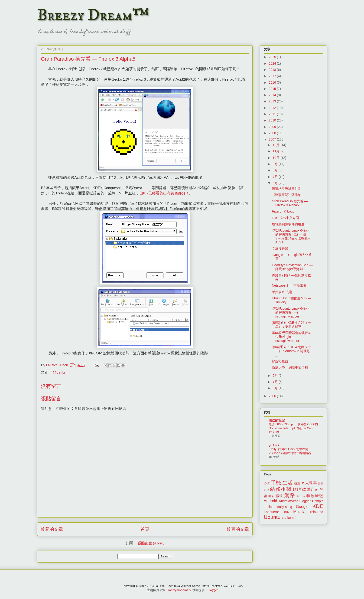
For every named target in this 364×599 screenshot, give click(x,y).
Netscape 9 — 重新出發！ (291, 285)
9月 (276, 164)
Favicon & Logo (283, 211)
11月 (276, 151)
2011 (273, 114)
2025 (273, 57)
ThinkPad (316, 512)
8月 (276, 170)
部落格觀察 (280, 361)
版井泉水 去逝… (284, 292)
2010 (273, 120)
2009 (273, 127)
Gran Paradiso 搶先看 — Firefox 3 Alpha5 (290, 203)
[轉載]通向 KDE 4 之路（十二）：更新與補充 (291, 325)
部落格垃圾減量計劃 (286, 189)
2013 (273, 101)
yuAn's (274, 445)
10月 (276, 158)
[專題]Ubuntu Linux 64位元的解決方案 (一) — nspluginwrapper (291, 312)
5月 (276, 376)
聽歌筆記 (315, 496)
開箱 (272, 496)
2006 (273, 396)
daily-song (285, 507)
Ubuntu (272, 517)
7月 (276, 177)
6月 (276, 183)
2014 (273, 95)
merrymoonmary (180, 590)
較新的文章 (52, 529)
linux (286, 512)
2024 (273, 63)
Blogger (305, 501)
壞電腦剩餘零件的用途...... (291, 224)
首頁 (145, 529)
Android (270, 501)
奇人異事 (309, 483)
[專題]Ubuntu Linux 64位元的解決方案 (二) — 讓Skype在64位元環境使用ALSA (291, 236)
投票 (297, 484)
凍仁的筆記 (277, 420)
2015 (273, 89)
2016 (273, 82)
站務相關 (281, 489)
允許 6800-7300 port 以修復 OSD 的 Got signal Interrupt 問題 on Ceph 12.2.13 (293, 428)
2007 (273, 139)
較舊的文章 (238, 529)
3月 (276, 388)
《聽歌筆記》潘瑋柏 (286, 195)
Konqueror (271, 512)
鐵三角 (301, 496)
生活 (287, 483)
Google (302, 507)
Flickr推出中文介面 (285, 218)
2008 (273, 133)
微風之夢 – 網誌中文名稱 (290, 367)
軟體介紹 (310, 489)
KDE (318, 506)
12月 (276, 145)
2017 (273, 76)
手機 (276, 483)
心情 (267, 484)
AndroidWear (288, 501)
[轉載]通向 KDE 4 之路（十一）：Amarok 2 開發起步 (291, 351)
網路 (290, 495)
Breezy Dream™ (93, 15)
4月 (276, 382)
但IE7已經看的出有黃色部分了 (164, 193)
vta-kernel (289, 518)
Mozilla (59, 372)
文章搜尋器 (280, 249)
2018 (273, 70)
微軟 (279, 496)
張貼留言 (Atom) (151, 543)
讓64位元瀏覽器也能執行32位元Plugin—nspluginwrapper (292, 337)
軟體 (297, 489)
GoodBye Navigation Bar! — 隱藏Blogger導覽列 (292, 267)
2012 (273, 108)
